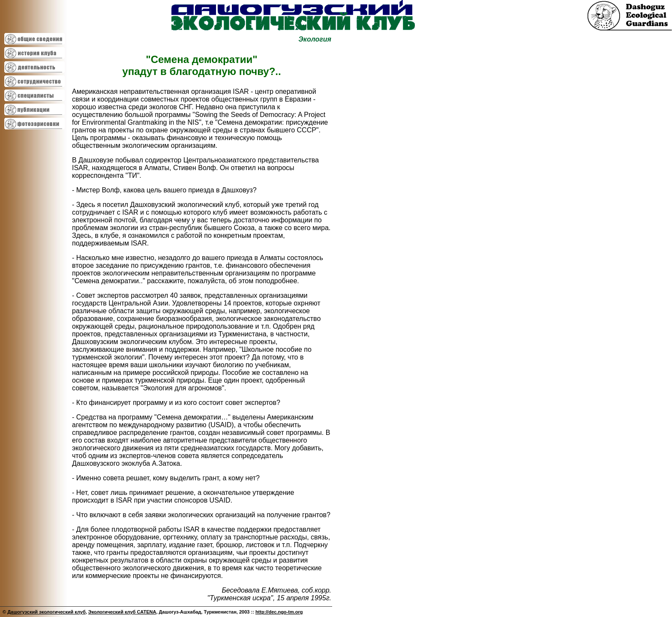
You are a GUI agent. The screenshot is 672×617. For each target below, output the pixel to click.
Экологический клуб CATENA (122, 612)
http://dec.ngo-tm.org (279, 612)
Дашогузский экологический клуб (46, 612)
